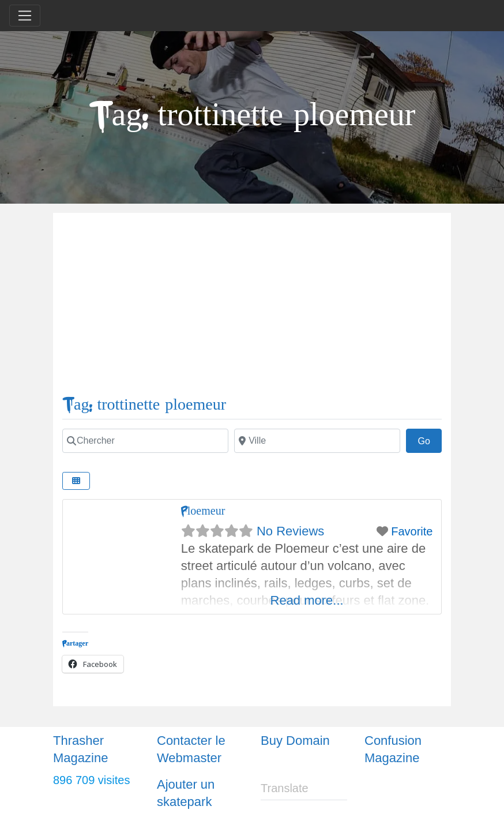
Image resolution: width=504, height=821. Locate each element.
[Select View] (76, 481)
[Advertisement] (252, 309)
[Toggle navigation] (25, 16)
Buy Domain (295, 741)
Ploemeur (203, 511)
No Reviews (290, 531)
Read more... (307, 600)
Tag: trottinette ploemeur (144, 405)
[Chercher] (145, 441)
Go (430, 440)
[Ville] (317, 441)
